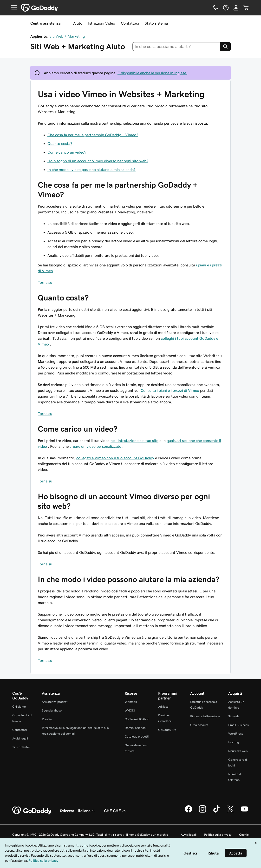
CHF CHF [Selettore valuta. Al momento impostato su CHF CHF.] (115, 811)
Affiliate (163, 707)
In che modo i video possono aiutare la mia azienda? (91, 170)
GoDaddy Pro (167, 730)
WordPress (236, 734)
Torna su (45, 282)
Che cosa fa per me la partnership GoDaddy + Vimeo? (93, 135)
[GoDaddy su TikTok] (216, 812)
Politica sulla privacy (218, 835)
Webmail (131, 702)
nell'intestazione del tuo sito (134, 441)
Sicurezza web (238, 751)
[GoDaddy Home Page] (32, 811)
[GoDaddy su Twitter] (230, 812)
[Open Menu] (12, 8)
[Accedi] (236, 8)
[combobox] (176, 47)
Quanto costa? (60, 143)
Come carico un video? (67, 152)
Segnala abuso (52, 710)
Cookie (244, 835)
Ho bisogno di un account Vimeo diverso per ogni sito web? (98, 161)
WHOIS (130, 710)
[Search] (225, 47)
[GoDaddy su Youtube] (244, 812)
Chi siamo (19, 707)
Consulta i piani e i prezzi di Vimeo (170, 390)
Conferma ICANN (137, 719)
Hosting (234, 742)
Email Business (238, 725)
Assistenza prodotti (55, 702)
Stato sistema (156, 23)
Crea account (199, 725)
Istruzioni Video (102, 23)
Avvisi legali (20, 738)
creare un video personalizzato (95, 446)
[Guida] (226, 8)
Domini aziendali (136, 728)
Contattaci (130, 23)
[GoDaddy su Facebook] (189, 812)
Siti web (234, 716)
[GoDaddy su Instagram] (202, 812)
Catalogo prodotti (137, 736)
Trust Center (21, 747)
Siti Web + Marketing (67, 36)
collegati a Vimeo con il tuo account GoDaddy (115, 458)
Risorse (47, 719)
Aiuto (78, 23)
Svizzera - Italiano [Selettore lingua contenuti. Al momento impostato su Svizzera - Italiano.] (78, 811)
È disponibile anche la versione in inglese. (152, 73)
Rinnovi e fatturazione (205, 716)
